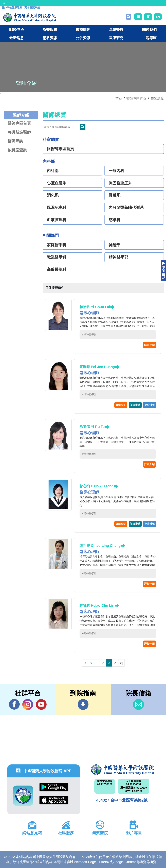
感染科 (114, 220)
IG (28, 704)
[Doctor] (64, 127)
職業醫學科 (57, 257)
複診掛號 (149, 405)
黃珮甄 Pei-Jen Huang (97, 367)
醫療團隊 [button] (83, 29)
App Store (54, 800)
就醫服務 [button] (50, 29)
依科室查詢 (17, 150)
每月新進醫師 (19, 132)
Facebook (14, 704)
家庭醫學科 (57, 245)
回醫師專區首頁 (60, 149)
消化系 (53, 195)
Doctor (83, 127)
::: (4, 3)
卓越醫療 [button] (116, 29)
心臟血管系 (57, 183)
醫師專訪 (15, 141)
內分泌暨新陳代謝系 (126, 208)
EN (158, 17)
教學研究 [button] (116, 38)
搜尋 (129, 17)
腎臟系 (114, 195)
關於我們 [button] (149, 29)
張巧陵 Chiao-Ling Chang (100, 546)
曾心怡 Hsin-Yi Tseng (97, 486)
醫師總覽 (157, 98)
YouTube (41, 704)
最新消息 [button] (17, 38)
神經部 (114, 245)
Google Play (54, 787)
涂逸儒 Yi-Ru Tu (92, 427)
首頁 (119, 98)
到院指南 (83, 704)
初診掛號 (135, 405)
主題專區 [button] (149, 38)
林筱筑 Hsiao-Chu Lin (97, 606)
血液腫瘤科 (57, 220)
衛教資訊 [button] (50, 38)
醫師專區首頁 (19, 123)
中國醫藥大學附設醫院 (122, 770)
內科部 (53, 171)
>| (121, 663)
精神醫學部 (118, 257)
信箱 (138, 704)
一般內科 (116, 171)
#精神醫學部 (89, 335)
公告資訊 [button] (83, 38)
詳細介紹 (149, 345)
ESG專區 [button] (17, 29)
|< (85, 663)
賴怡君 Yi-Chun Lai (95, 307)
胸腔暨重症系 (120, 183)
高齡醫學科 (57, 269)
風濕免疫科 (57, 208)
